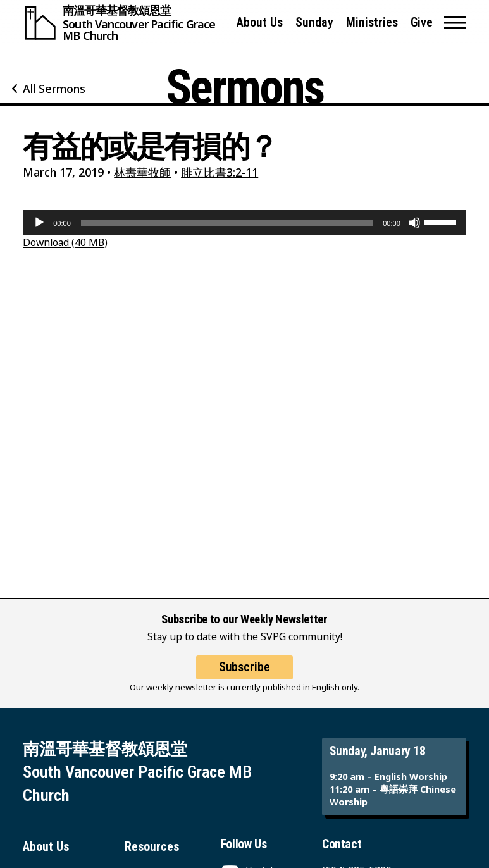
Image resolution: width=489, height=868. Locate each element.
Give (422, 22)
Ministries (372, 22)
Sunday (314, 22)
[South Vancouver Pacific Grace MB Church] (124, 23)
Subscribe (244, 667)
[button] (455, 23)
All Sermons (54, 89)
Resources (152, 847)
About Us (260, 22)
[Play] (39, 223)
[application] (244, 223)
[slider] (227, 223)
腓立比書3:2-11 (220, 172)
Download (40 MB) (65, 242)
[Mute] (414, 223)
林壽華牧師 (142, 172)
